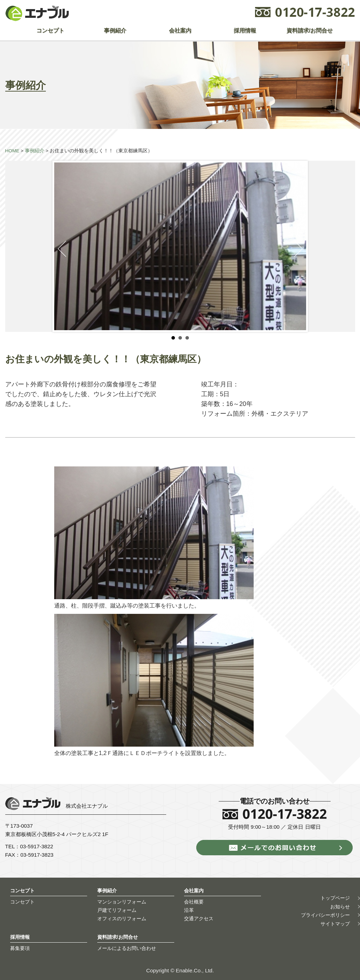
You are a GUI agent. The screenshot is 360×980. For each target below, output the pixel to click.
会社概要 (194, 902)
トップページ (335, 898)
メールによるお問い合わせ (127, 948)
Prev (62, 249)
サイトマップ (335, 924)
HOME (12, 151)
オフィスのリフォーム (122, 919)
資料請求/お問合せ (310, 31)
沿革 (189, 910)
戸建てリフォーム (117, 910)
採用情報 (245, 31)
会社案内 (180, 31)
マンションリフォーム (122, 902)
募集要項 (20, 948)
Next (298, 249)
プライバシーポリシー (325, 915)
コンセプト (50, 31)
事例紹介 (115, 31)
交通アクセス (199, 919)
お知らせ (340, 907)
